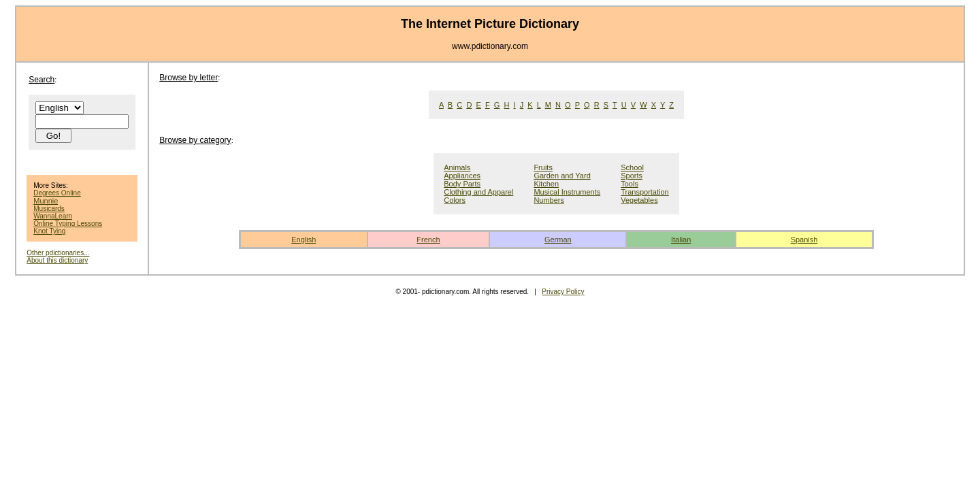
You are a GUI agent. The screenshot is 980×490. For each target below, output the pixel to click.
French (428, 240)
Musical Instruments (567, 192)
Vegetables (639, 200)
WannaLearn (53, 216)
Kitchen (546, 184)
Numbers (549, 200)
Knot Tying (49, 231)
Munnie (46, 201)
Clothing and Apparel (478, 192)
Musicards (49, 209)
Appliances (462, 176)
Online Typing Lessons (68, 224)
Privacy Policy (563, 292)
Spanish (804, 240)
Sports (632, 176)
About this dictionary (57, 260)
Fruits (543, 167)
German (558, 240)
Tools (630, 184)
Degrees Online (57, 193)
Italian (681, 240)
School (632, 167)
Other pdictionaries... (58, 253)
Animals (457, 167)
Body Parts (462, 184)
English (304, 240)
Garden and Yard (562, 176)
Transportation (645, 192)
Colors (455, 200)
